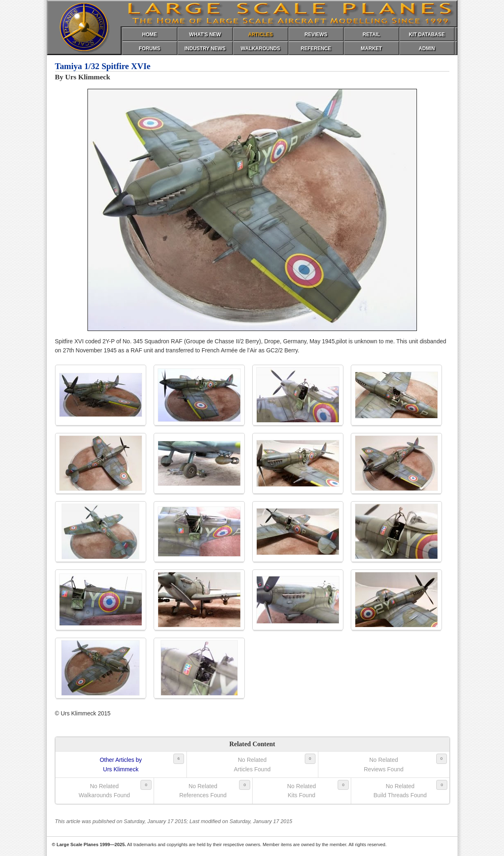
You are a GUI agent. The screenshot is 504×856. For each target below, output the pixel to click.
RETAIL (371, 35)
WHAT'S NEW (205, 35)
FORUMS (150, 49)
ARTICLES (260, 35)
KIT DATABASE (427, 35)
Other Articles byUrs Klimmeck (121, 764)
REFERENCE (316, 49)
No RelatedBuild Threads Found (400, 791)
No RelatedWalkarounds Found (105, 791)
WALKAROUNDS (260, 49)
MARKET (371, 49)
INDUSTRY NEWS (205, 49)
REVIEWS (316, 35)
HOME (150, 35)
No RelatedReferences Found (203, 791)
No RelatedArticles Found (252, 764)
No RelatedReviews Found (384, 764)
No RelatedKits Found (301, 791)
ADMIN (427, 49)
